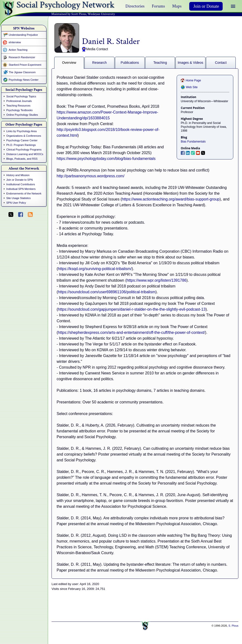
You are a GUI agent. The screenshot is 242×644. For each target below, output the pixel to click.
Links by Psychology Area (21, 131)
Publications (130, 63)
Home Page (193, 80)
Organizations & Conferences (24, 136)
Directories (135, 6)
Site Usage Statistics (19, 198)
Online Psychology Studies (22, 115)
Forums (158, 6)
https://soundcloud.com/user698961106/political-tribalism (107, 292)
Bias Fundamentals (193, 142)
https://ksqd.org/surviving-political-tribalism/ (95, 269)
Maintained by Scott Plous (69, 14)
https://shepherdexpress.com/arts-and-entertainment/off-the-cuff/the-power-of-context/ (131, 333)
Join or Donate (206, 6)
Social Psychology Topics (21, 96)
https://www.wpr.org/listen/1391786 (156, 280)
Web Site (192, 87)
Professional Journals (19, 101)
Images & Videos (190, 63)
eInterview (15, 42)
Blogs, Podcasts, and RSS (22, 159)
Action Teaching (18, 50)
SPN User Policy (16, 203)
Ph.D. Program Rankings (21, 145)
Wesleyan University (101, 14)
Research (99, 63)
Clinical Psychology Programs (24, 150)
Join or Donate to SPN (19, 180)
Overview (69, 63)
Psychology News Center (24, 80)
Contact (221, 63)
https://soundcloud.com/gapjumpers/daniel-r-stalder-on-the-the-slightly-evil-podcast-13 (132, 309)
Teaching (160, 63)
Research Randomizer (22, 57)
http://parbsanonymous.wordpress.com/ (91, 176)
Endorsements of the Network (24, 193)
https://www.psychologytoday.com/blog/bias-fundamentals (106, 159)
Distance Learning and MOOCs (25, 154)
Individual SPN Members (21, 189)
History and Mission (18, 175)
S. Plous (233, 626)
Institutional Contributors (21, 184)
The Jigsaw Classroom (22, 72)
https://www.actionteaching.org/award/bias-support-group (171, 199)
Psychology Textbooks (19, 110)
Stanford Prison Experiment (25, 65)
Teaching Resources (18, 106)
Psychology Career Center (22, 140)
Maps (177, 6)
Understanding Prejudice (23, 35)
